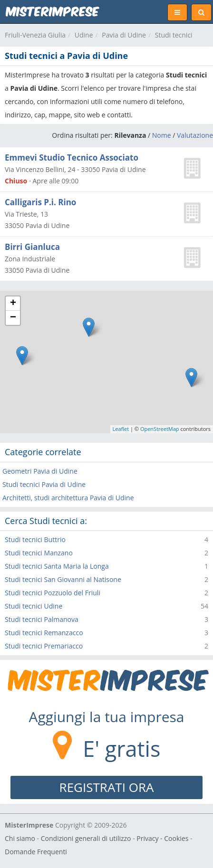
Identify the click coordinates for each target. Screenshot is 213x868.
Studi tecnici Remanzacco (44, 633)
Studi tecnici (174, 35)
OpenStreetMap (160, 429)
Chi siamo (20, 838)
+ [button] (13, 304)
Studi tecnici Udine (34, 606)
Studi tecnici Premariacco (44, 646)
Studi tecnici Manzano (39, 553)
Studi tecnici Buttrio (35, 539)
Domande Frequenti (36, 852)
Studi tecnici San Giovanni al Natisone (63, 579)
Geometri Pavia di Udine (40, 471)
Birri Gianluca (32, 247)
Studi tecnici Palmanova (42, 619)
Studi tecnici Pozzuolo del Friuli (53, 593)
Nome (162, 135)
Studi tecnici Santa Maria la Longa (57, 566)
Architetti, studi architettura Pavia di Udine (68, 498)
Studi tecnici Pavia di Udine (44, 484)
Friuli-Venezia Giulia (35, 35)
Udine (84, 35)
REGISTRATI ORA (107, 787)
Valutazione (195, 135)
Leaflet (121, 429)
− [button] (13, 318)
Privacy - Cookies (162, 838)
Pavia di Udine (124, 35)
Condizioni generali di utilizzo (86, 838)
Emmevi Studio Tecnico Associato (72, 157)
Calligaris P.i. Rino (40, 202)
